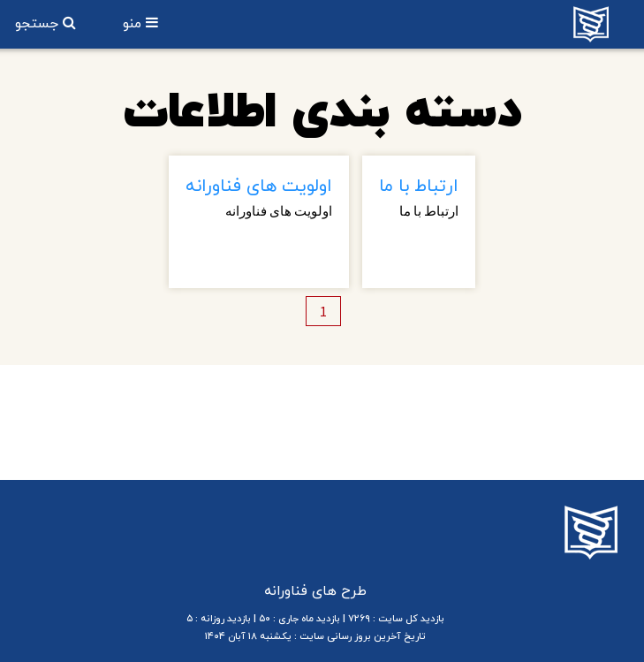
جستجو (39, 24)
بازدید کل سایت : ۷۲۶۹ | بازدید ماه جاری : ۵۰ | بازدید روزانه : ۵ (315, 619)
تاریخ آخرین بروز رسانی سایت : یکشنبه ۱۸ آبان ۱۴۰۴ (315, 636)
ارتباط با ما (419, 186)
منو (134, 24)
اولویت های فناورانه (259, 186)
